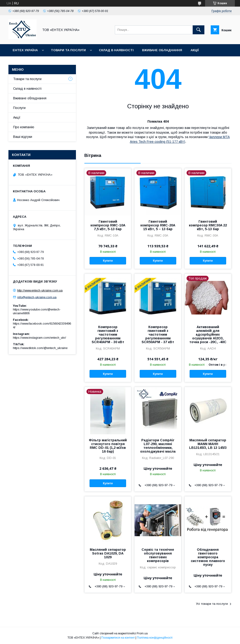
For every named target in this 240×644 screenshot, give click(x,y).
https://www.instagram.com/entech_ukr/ (39, 338)
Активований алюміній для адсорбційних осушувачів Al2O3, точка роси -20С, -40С (208, 334)
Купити (108, 261)
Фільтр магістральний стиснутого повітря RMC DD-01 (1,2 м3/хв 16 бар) (108, 446)
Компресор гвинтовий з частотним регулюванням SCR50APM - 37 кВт (158, 334)
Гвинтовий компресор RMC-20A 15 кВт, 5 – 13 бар (158, 225)
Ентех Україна (25, 50)
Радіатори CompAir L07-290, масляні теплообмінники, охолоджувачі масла (158, 446)
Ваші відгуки (23, 137)
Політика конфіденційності (155, 638)
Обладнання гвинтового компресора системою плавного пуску (208, 557)
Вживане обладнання (162, 50)
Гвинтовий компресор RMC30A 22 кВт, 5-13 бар (208, 225)
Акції (195, 50)
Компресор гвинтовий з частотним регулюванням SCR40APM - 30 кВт (108, 334)
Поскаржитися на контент (118, 638)
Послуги (19, 108)
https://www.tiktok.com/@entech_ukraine (40, 348)
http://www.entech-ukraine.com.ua (40, 290)
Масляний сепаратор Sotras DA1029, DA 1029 (108, 553)
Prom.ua (142, 633)
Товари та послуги (68, 50)
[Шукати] (199, 30)
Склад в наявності (116, 50)
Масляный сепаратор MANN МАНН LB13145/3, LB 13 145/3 (208, 444)
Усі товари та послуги (212, 604)
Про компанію (24, 127)
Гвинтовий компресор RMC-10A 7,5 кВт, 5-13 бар (108, 225)
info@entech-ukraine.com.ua (37, 297)
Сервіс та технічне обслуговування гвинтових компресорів (158, 555)
